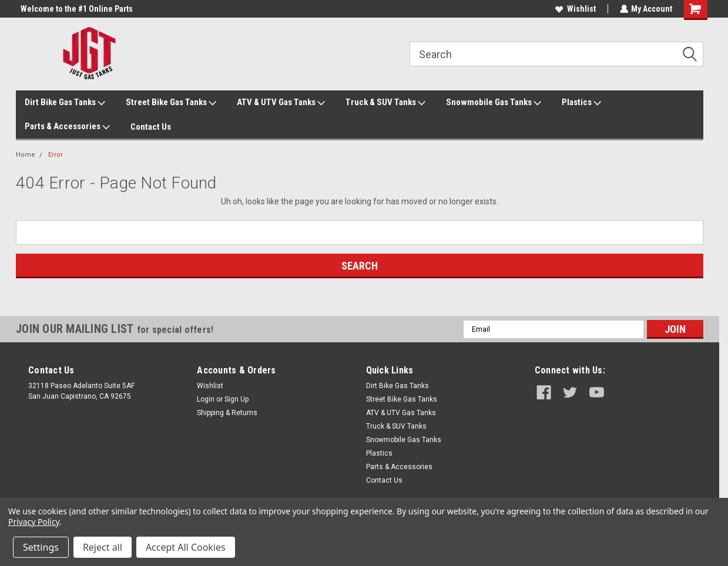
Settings (41, 547)
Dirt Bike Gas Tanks (65, 103)
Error (56, 155)
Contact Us (151, 127)
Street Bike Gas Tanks (171, 103)
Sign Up (236, 399)
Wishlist (575, 9)
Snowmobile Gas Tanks (494, 103)
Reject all (103, 547)
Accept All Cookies (186, 547)
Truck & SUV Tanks (385, 103)
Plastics (581, 103)
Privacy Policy (34, 522)
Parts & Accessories (67, 127)
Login (206, 399)
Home (26, 155)
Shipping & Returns (227, 413)
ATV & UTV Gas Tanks (281, 103)
